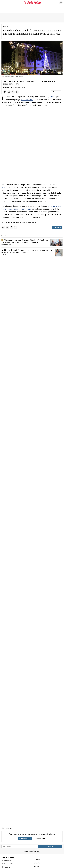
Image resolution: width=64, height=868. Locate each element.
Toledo (4, 187)
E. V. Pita (4, 255)
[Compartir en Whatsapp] (5, 92)
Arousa (36, 866)
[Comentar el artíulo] (56, 92)
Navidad (28, 222)
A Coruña (37, 860)
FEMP (51, 97)
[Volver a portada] (32, 3)
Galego (37, 851)
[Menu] (3, 3)
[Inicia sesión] (61, 3)
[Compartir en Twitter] (17, 92)
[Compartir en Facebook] (13, 92)
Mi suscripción (7, 861)
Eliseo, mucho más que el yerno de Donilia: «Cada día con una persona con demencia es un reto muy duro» (25, 241)
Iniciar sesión (40, 839)
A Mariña (37, 863)
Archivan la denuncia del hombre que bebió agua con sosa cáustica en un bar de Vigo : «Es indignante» (27, 251)
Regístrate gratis (25, 839)
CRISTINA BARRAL (6, 245)
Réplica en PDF (7, 864)
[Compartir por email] (9, 92)
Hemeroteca (6, 867)
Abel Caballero (27, 100)
